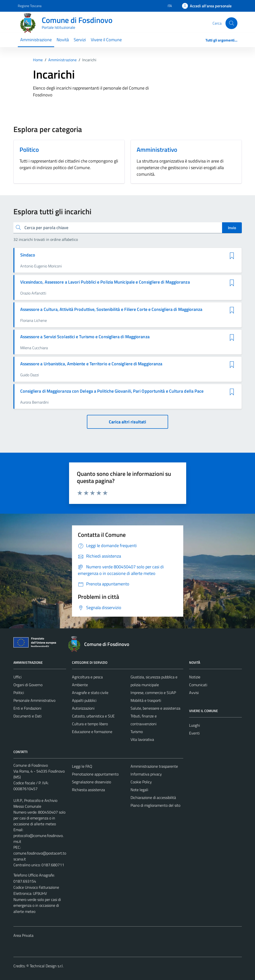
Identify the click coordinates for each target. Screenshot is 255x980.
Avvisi (194, 693)
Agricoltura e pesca (87, 677)
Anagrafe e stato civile (90, 693)
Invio (232, 228)
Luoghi (194, 725)
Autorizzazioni (83, 708)
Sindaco (28, 255)
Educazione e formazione (92, 732)
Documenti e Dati (27, 716)
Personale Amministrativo (34, 700)
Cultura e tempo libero (90, 724)
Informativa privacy (146, 774)
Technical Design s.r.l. (47, 966)
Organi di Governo (28, 685)
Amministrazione (36, 40)
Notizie (195, 677)
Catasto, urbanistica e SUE (93, 716)
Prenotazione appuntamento (95, 774)
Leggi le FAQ (82, 766)
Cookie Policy (141, 782)
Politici (19, 693)
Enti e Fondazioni (27, 708)
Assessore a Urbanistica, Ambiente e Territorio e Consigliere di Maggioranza (91, 364)
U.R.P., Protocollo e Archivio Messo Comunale (35, 803)
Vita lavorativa (142, 739)
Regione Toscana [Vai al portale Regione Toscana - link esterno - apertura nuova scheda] (30, 6)
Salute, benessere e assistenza (155, 708)
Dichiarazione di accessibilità (153, 797)
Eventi (194, 733)
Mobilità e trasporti (146, 700)
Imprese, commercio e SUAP (153, 693)
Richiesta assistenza (88, 790)
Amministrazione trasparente (154, 766)
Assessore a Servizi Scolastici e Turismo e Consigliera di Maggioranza (85, 337)
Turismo (137, 732)
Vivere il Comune (106, 40)
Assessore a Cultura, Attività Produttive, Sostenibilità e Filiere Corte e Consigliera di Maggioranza (111, 309)
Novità (63, 40)
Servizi (80, 40)
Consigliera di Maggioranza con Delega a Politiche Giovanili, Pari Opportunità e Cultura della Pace (112, 391)
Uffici (17, 677)
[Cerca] (231, 23)
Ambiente (80, 685)
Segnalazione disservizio (92, 782)
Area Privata (23, 935)
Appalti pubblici (84, 700)
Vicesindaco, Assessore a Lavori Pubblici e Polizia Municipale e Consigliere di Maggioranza (105, 282)
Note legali (139, 790)
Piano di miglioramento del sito (155, 805)
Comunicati (198, 685)
